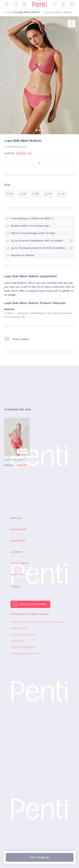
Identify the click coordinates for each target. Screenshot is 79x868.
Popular (16, 518)
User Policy (17, 641)
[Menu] (7, 5)
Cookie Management (23, 647)
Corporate (18, 541)
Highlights (18, 529)
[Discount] (24, 5)
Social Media (20, 563)
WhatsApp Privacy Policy (26, 653)
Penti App (17, 575)
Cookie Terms (19, 628)
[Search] (16, 5)
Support (16, 552)
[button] (37, 130)
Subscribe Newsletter (33, 604)
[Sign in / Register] (63, 5)
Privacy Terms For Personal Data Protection (37, 622)
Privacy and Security (23, 635)
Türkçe (16, 587)
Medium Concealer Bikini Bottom (21, 12)
